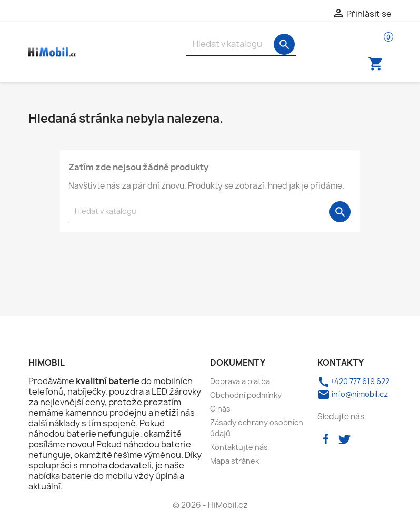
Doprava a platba (240, 381)
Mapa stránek (234, 461)
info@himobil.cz (353, 394)
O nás (220, 409)
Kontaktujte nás (239, 447)
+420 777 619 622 (353, 381)
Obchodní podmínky (246, 395)
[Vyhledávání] (241, 44)
